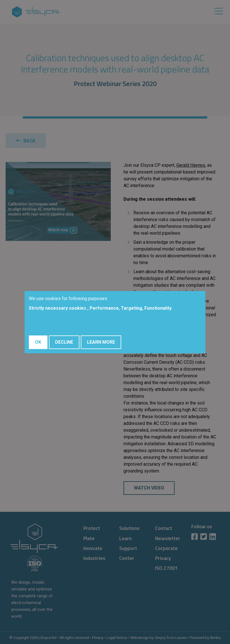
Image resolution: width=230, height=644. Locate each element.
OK (38, 342)
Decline (64, 342)
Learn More (101, 342)
